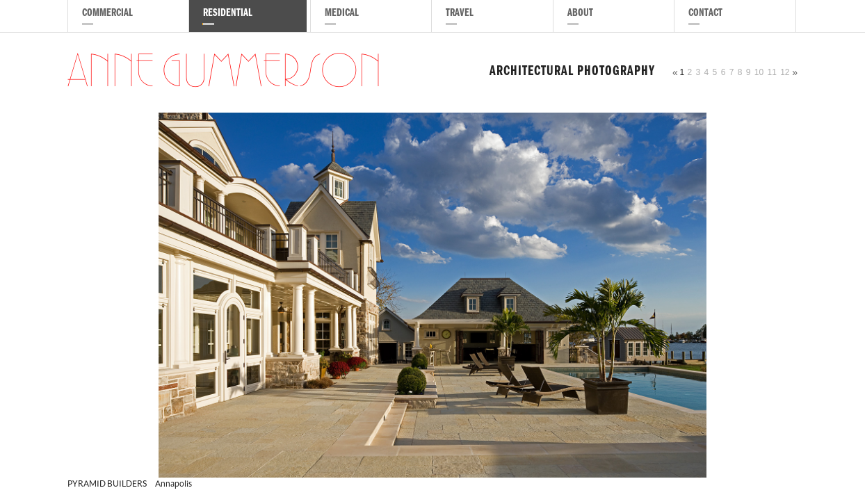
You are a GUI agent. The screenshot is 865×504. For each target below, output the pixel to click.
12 (785, 72)
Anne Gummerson (225, 72)
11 (771, 72)
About (580, 14)
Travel (460, 14)
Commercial (107, 14)
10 (759, 72)
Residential (228, 14)
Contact (705, 14)
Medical (342, 14)
